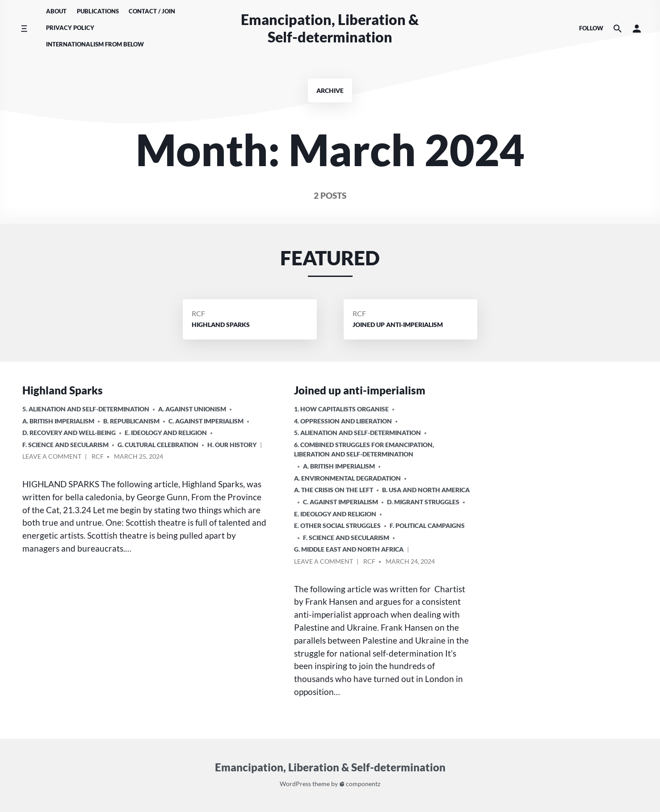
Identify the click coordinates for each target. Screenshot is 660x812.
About (56, 11)
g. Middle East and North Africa (349, 549)
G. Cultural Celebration (158, 445)
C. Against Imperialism (206, 421)
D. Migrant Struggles (423, 502)
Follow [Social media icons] (591, 28)
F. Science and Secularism (65, 445)
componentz (360, 784)
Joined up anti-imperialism (360, 390)
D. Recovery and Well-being (69, 433)
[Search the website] (618, 28)
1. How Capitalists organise (341, 409)
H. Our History (232, 445)
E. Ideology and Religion (166, 433)
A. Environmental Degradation (347, 478)
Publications (98, 11)
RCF (198, 313)
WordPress (295, 784)
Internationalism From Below (95, 44)
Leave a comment (52, 458)
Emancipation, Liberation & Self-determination (330, 28)
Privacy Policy (70, 28)
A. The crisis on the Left (334, 490)
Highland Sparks (63, 390)
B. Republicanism (131, 421)
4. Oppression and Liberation (343, 421)
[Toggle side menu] (24, 28)
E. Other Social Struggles (337, 525)
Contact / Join (152, 11)
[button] (637, 28)
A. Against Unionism (192, 409)
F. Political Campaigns (427, 525)
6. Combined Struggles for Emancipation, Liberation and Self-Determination (364, 450)
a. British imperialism (58, 421)
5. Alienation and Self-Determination (86, 409)
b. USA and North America (426, 490)
